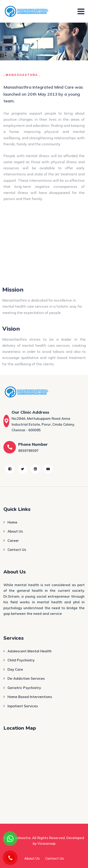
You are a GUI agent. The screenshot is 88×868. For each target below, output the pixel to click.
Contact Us (17, 550)
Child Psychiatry (21, 660)
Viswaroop (47, 843)
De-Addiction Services (26, 678)
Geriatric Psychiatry (24, 688)
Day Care (15, 669)
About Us (15, 531)
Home (12, 522)
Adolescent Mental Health (30, 651)
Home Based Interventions (30, 697)
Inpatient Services (23, 706)
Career (13, 541)
